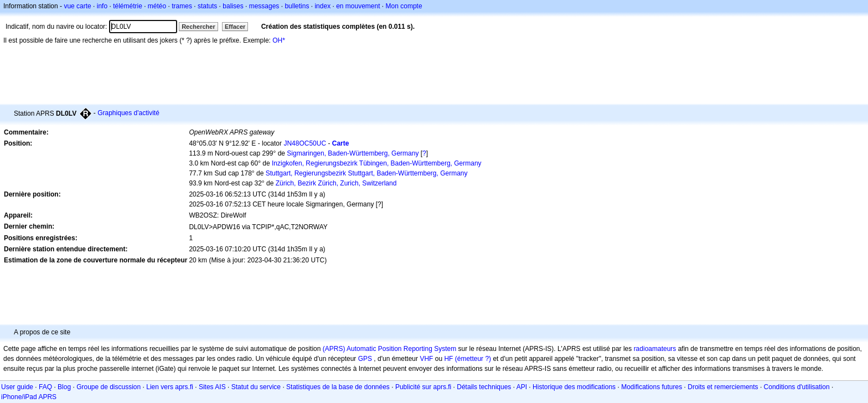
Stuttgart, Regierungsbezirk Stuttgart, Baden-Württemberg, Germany (367, 173)
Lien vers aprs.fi (170, 387)
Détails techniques (484, 387)
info (102, 6)
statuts (207, 6)
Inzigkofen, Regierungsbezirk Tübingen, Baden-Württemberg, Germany (377, 163)
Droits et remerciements (723, 387)
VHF (426, 359)
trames (182, 6)
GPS (365, 359)
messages (264, 6)
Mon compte (404, 6)
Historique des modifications (574, 387)
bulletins (297, 6)
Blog (64, 387)
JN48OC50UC (305, 143)
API (522, 387)
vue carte (77, 6)
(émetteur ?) (473, 359)
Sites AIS (212, 387)
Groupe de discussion (108, 387)
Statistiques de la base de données (338, 387)
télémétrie (128, 6)
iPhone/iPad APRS (29, 397)
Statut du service (256, 387)
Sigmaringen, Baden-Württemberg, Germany (353, 153)
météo (157, 6)
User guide (17, 387)
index (322, 6)
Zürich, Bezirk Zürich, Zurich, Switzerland (336, 183)
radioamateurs (655, 349)
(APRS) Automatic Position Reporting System (389, 349)
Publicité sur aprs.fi (423, 387)
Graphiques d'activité (128, 113)
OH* (279, 40)
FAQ (45, 387)
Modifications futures (652, 387)
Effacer (235, 27)
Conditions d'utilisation (797, 387)
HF (448, 359)
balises (233, 6)
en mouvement (358, 6)
